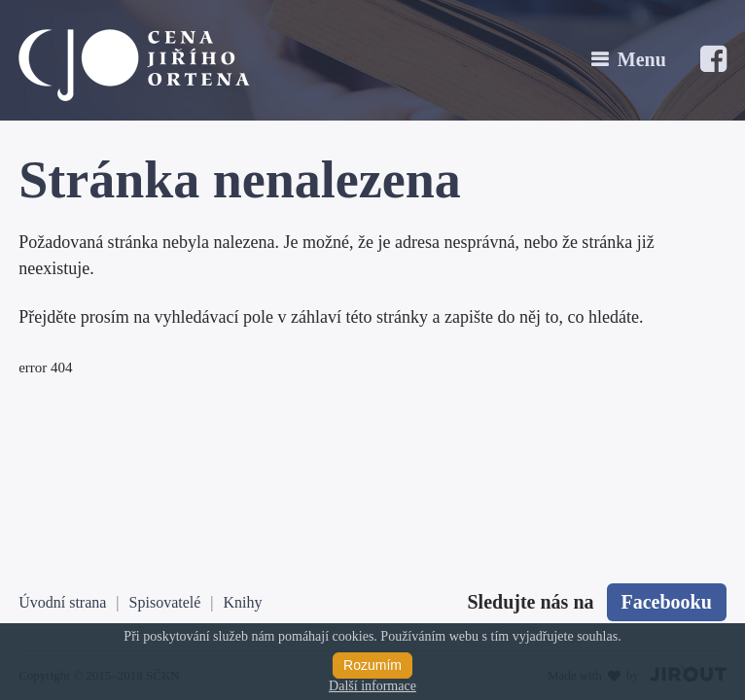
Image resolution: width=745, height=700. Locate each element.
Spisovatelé (165, 602)
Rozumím (372, 665)
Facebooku (667, 602)
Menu (642, 59)
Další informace (372, 686)
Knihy (243, 602)
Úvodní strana (62, 602)
